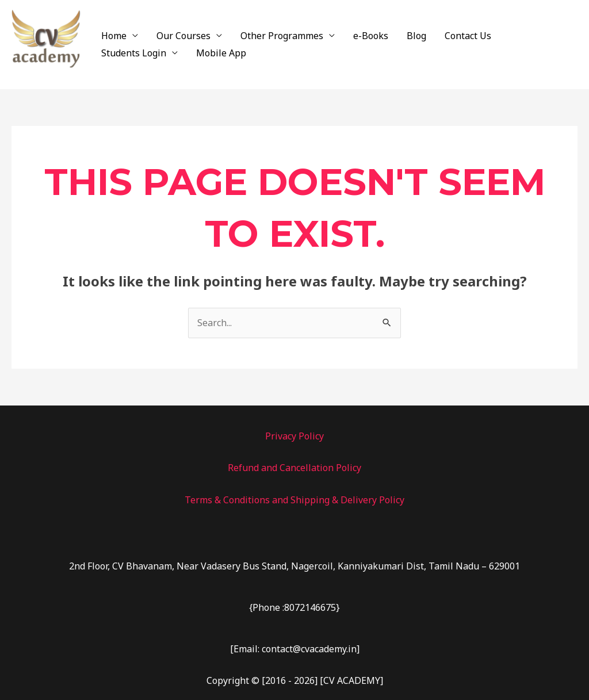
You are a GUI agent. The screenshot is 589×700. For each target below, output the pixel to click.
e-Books (371, 36)
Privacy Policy (294, 436)
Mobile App (221, 53)
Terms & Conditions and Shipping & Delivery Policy (294, 500)
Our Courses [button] (183, 36)
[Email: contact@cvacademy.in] (295, 649)
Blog (416, 36)
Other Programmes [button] (282, 36)
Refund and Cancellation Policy (294, 468)
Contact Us (468, 36)
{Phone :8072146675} (294, 607)
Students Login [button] (134, 53)
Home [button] (114, 36)
